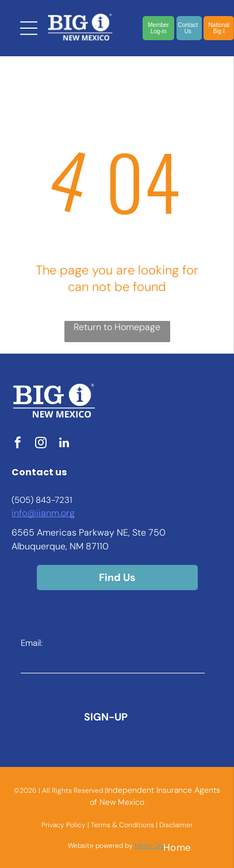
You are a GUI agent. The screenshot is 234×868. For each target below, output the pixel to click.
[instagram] (41, 444)
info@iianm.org (43, 513)
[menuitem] (177, 847)
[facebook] (18, 444)
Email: (32, 643)
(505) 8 (26, 500)
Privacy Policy (64, 825)
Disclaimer (176, 825)
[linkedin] (64, 444)
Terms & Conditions (122, 825)
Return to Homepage (117, 327)
